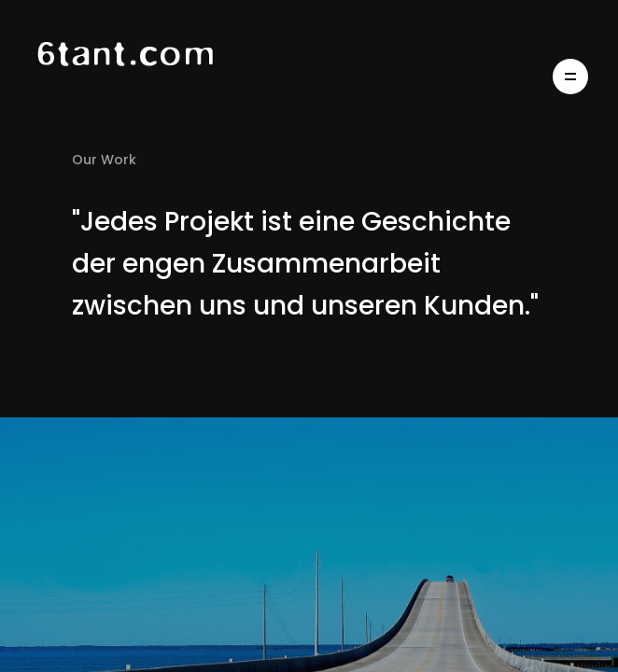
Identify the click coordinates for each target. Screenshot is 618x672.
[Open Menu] (570, 77)
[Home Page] (147, 77)
